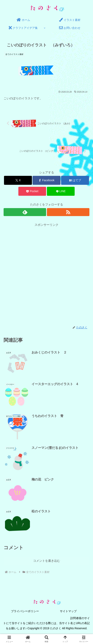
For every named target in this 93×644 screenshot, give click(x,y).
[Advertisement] (46, 274)
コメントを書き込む (47, 561)
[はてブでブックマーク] (75, 180)
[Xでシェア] (18, 180)
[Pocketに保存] (32, 191)
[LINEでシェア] (61, 191)
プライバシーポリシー (25, 611)
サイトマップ (68, 611)
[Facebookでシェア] (46, 180)
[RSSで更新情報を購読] (68, 212)
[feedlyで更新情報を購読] (25, 212)
